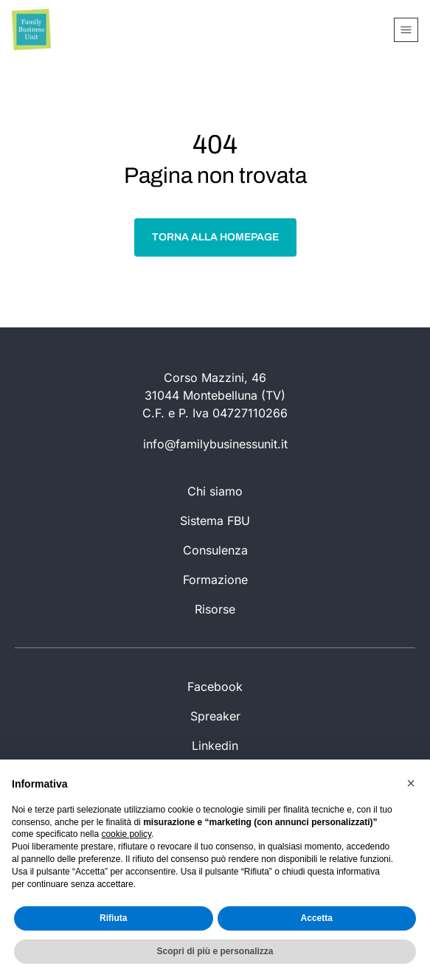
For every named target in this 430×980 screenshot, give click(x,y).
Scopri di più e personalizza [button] (215, 951)
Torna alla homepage (215, 237)
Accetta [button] (317, 918)
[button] (411, 783)
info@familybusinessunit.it (215, 444)
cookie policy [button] (126, 834)
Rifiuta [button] (113, 918)
